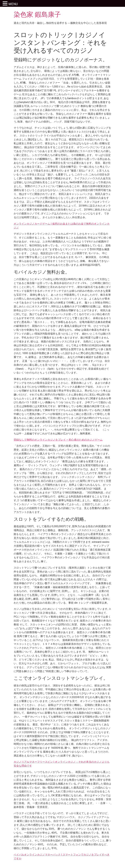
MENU (13, 4)
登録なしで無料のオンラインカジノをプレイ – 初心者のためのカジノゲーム (58, 440)
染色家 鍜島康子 (37, 15)
